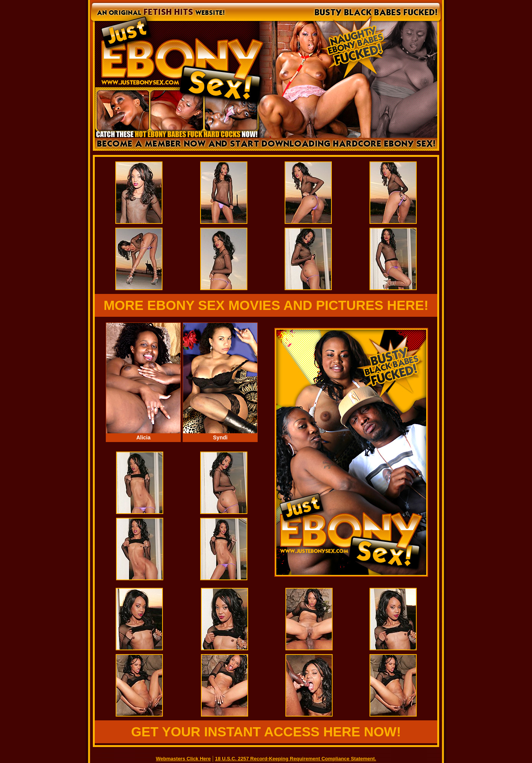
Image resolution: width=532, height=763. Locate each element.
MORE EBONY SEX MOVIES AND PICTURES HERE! (266, 305)
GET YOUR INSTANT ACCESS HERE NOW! (266, 732)
